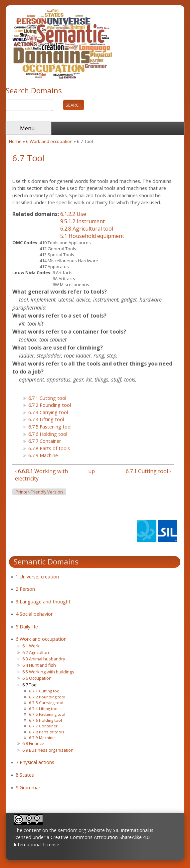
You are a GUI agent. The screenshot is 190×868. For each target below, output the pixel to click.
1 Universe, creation (37, 577)
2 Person (25, 589)
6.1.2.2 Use (73, 214)
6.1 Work (31, 646)
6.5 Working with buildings (48, 672)
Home (15, 141)
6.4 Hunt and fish (39, 665)
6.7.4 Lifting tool (46, 419)
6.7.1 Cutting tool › (148, 471)
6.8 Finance (33, 743)
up (91, 471)
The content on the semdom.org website (59, 830)
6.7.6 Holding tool (48, 434)
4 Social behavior (34, 614)
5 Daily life (27, 627)
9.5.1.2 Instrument (83, 221)
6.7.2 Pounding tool (50, 405)
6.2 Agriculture (36, 652)
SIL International (131, 830)
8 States (25, 775)
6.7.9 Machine (43, 455)
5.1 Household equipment (92, 236)
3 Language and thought (43, 602)
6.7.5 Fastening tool (50, 427)
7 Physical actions (35, 762)
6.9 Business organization (48, 750)
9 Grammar (28, 788)
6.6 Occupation (37, 678)
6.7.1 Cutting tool (47, 398)
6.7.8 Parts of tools (49, 448)
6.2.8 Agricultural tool (87, 229)
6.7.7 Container (45, 441)
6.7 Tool (30, 685)
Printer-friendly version (39, 492)
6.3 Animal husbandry (44, 659)
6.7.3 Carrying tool (48, 412)
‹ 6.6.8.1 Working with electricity (41, 475)
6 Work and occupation (49, 141)
